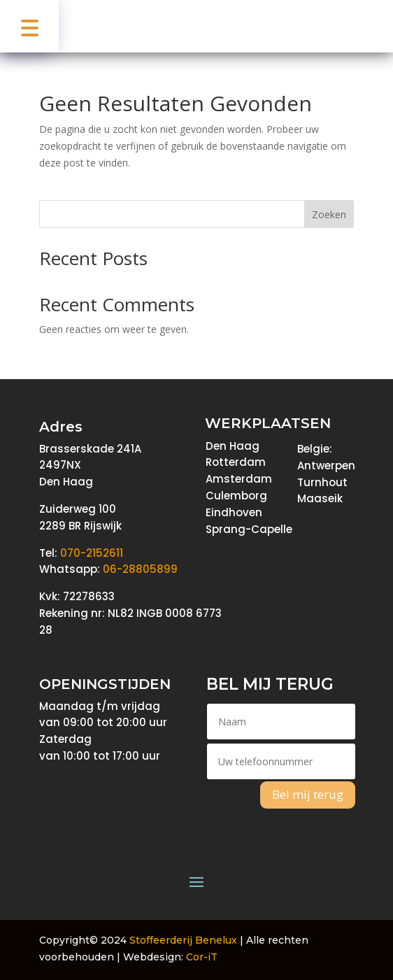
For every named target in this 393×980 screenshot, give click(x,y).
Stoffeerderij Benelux (183, 940)
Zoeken (329, 214)
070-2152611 (92, 553)
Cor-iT (202, 957)
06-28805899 (140, 569)
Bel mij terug (308, 794)
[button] (29, 26)
